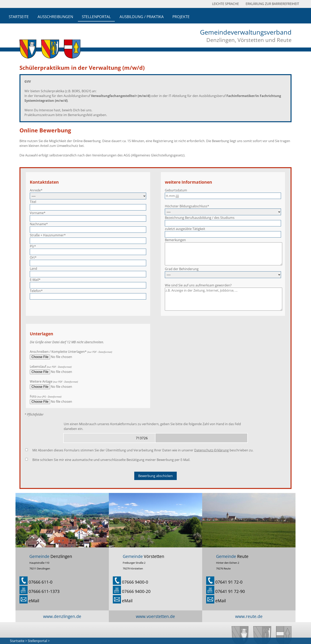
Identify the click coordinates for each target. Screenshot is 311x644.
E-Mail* (35, 280)
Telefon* (36, 291)
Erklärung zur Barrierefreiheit (272, 4)
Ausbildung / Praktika (142, 17)
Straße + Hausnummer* (48, 235)
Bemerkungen (175, 240)
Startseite (19, 17)
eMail (34, 601)
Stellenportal (96, 17)
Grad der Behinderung (182, 269)
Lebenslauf (38, 367)
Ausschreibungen (55, 17)
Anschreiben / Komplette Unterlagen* (58, 352)
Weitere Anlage (41, 381)
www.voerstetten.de (155, 616)
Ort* (33, 257)
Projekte (181, 17)
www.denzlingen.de (62, 616)
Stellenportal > (39, 641)
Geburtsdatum (176, 190)
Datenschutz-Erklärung (212, 450)
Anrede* (36, 190)
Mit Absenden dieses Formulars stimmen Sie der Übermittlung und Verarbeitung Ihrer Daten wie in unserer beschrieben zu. (143, 450)
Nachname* (39, 224)
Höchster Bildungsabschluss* (187, 206)
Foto (33, 396)
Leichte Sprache (226, 4)
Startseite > (18, 641)
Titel (33, 202)
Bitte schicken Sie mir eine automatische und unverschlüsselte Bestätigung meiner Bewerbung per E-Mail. (111, 460)
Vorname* (38, 213)
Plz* (33, 246)
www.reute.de (249, 616)
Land (33, 269)
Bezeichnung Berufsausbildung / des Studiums (200, 218)
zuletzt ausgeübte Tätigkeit (185, 229)
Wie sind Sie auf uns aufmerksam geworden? (198, 285)
